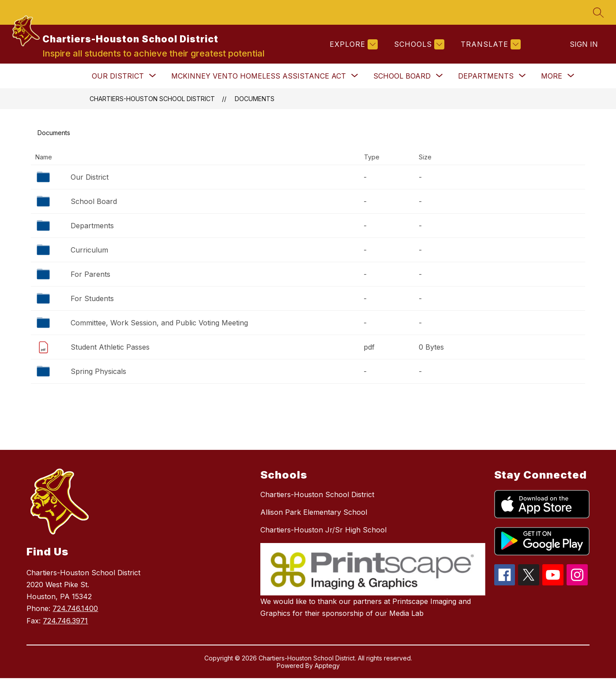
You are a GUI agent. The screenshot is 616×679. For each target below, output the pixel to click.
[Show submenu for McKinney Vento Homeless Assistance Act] (259, 77)
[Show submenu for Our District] (118, 77)
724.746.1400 (75, 609)
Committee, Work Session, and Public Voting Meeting (159, 324)
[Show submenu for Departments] (486, 77)
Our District (90, 178)
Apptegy (327, 666)
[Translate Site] (490, 45)
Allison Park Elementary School (314, 513)
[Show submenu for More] (552, 77)
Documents (255, 100)
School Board (94, 202)
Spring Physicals (98, 372)
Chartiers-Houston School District (152, 100)
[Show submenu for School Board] (402, 77)
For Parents (90, 275)
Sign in (584, 45)
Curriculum (89, 251)
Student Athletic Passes (110, 348)
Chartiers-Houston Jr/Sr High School (323, 531)
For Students (92, 299)
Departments (92, 226)
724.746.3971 (65, 622)
